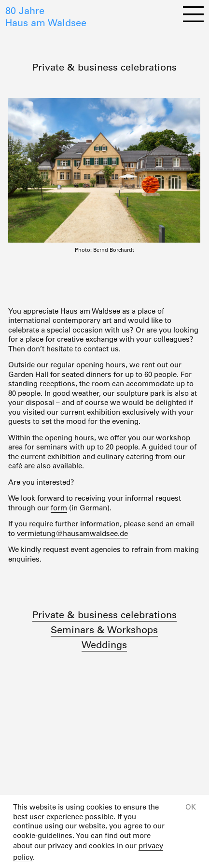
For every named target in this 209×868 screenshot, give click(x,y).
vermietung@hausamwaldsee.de (72, 533)
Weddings (104, 645)
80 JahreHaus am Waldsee (46, 17)
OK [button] (191, 807)
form (59, 508)
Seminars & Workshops (104, 630)
